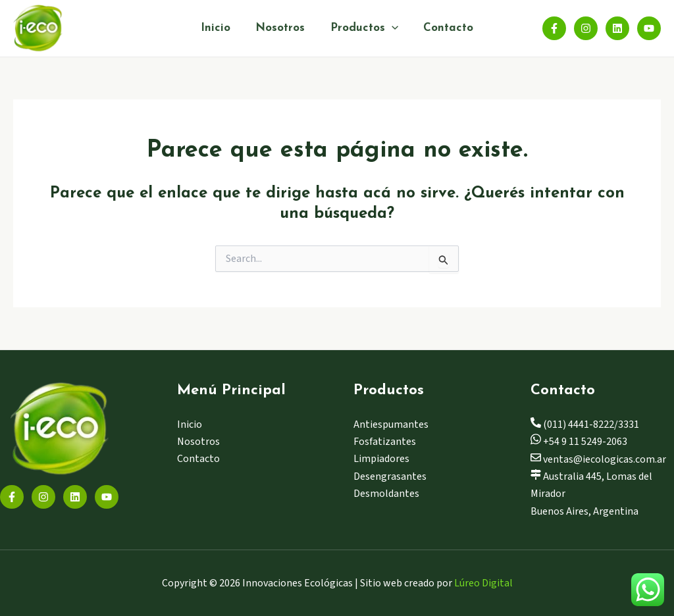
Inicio (220, 28)
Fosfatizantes (385, 442)
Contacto (444, 28)
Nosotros (281, 28)
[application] (390, 28)
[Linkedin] (617, 28)
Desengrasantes (390, 476)
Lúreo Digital (483, 583)
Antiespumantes (391, 424)
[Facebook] (554, 28)
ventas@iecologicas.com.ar (598, 459)
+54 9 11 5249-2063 (579, 442)
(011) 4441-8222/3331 (585, 424)
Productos (362, 28)
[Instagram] (586, 28)
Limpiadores (381, 459)
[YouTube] (649, 28)
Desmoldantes (386, 494)
